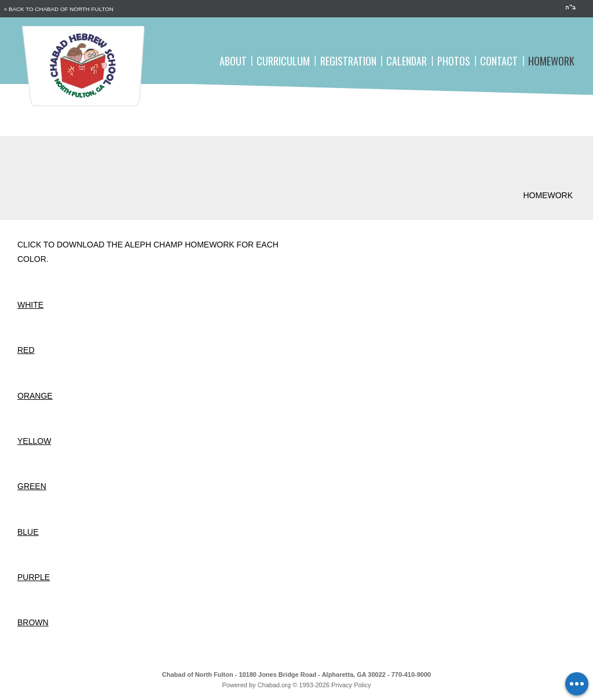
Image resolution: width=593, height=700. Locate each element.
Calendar (407, 61)
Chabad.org (274, 685)
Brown (33, 622)
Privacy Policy (351, 685)
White (30, 305)
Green (32, 486)
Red (26, 350)
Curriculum (283, 61)
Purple (34, 577)
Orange (35, 396)
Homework (551, 61)
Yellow (34, 441)
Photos (454, 61)
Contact (499, 61)
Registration (348, 61)
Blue (28, 532)
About (233, 61)
